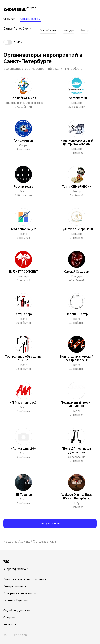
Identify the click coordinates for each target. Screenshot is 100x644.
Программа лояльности (21, 591)
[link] (17, 538)
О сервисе (11, 615)
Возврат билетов (16, 584)
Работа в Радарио (17, 598)
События (10, 19)
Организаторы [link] (45, 538)
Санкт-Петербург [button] (18, 29)
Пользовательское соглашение (26, 577)
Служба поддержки (18, 608)
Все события (47, 29)
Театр (84, 29)
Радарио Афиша (17, 538)
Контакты (11, 622)
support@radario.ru (18, 566)
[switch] (50, 39)
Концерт (68, 29)
